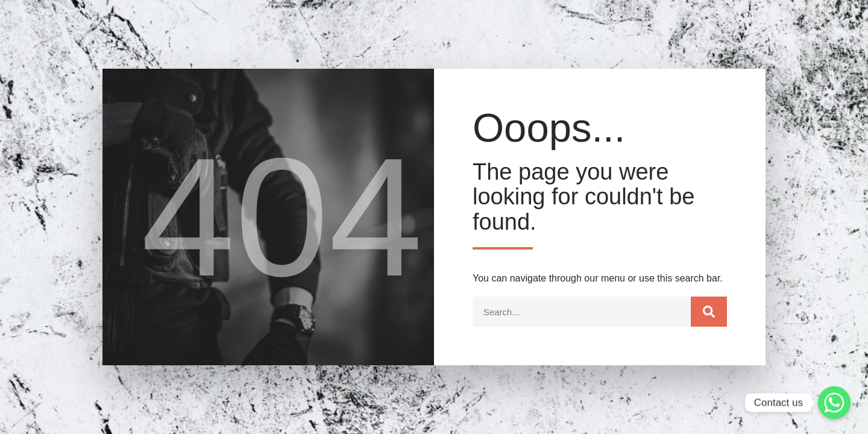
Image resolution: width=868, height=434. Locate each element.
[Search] (709, 312)
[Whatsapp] (834, 403)
